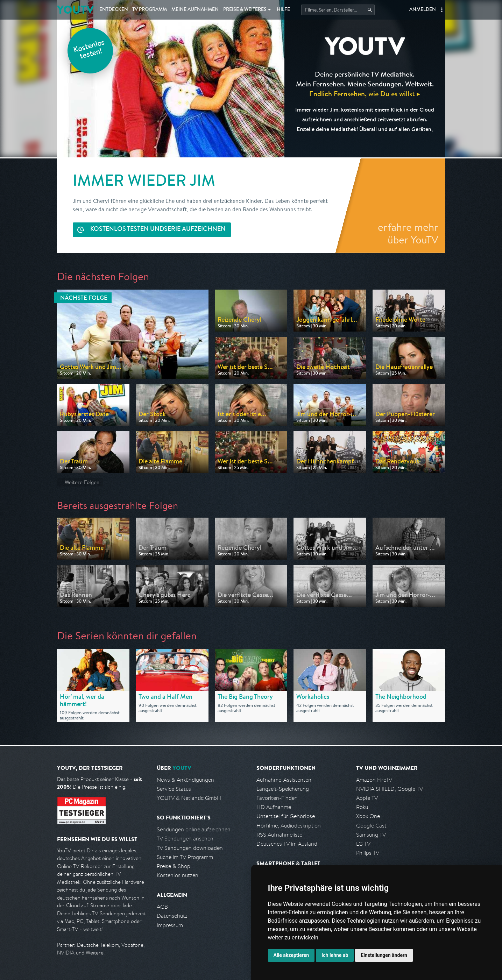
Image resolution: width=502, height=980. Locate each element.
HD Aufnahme (274, 807)
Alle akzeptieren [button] (291, 955)
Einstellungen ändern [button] (384, 955)
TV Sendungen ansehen (185, 839)
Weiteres (245, 10)
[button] (442, 10)
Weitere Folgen (82, 482)
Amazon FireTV (374, 780)
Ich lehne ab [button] (335, 955)
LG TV (363, 844)
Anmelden (423, 10)
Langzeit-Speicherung (283, 789)
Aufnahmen (195, 10)
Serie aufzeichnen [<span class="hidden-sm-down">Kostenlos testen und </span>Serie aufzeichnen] (158, 230)
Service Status (174, 789)
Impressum (170, 925)
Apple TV (367, 798)
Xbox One (368, 816)
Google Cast (371, 826)
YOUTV (75, 10)
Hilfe (283, 10)
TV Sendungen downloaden (190, 848)
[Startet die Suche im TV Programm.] (338, 10)
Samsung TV (371, 835)
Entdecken (114, 10)
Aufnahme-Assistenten (284, 780)
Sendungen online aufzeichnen (194, 829)
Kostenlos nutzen (178, 875)
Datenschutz (172, 916)
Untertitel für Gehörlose (286, 816)
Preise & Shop (174, 866)
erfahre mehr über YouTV (408, 233)
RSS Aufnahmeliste (279, 835)
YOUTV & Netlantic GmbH (189, 798)
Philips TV (368, 853)
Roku (362, 807)
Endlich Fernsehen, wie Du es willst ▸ (365, 94)
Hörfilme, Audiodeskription (289, 826)
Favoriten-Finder (277, 798)
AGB (162, 907)
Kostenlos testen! (89, 50)
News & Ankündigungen (185, 780)
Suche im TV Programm (185, 857)
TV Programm (150, 10)
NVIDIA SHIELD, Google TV (390, 789)
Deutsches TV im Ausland (287, 844)
